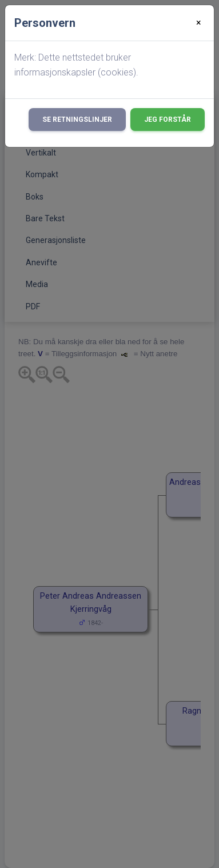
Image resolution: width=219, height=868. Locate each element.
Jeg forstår (168, 120)
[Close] (199, 23)
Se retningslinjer (77, 120)
